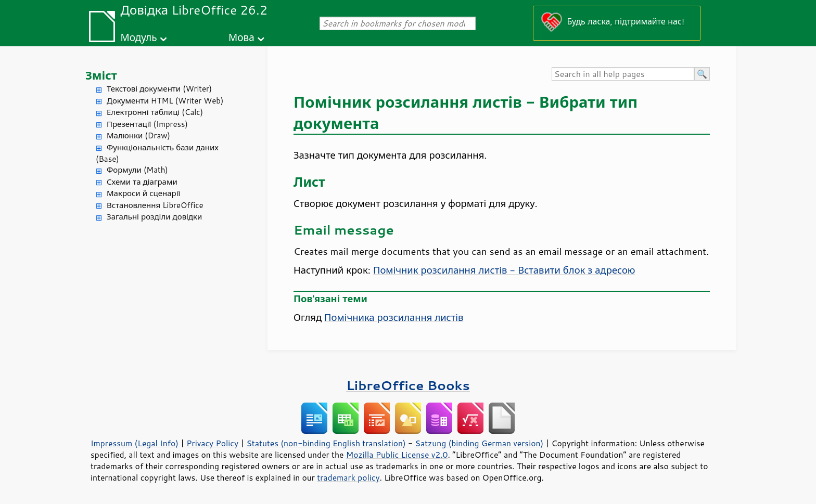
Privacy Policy (212, 443)
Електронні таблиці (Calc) (155, 112)
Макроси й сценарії (143, 193)
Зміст (101, 75)
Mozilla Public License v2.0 (397, 455)
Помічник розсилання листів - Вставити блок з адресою (504, 270)
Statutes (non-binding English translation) (326, 443)
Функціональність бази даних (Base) (157, 153)
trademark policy (348, 477)
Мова (241, 37)
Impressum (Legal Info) (135, 443)
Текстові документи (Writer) (159, 89)
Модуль (138, 37)
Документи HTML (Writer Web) (165, 101)
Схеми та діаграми (142, 182)
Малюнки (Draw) (138, 135)
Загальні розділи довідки (154, 217)
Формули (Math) (137, 170)
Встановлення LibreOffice (155, 205)
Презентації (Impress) (147, 124)
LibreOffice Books (408, 385)
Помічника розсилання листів (394, 317)
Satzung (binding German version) (480, 443)
